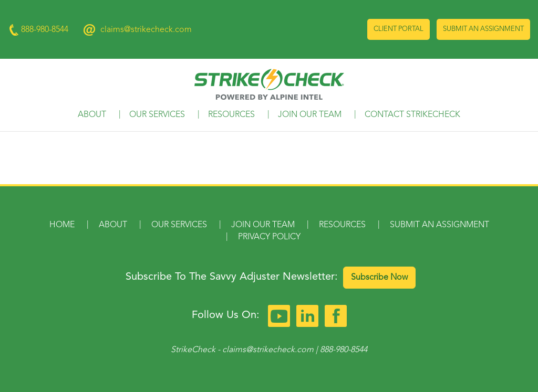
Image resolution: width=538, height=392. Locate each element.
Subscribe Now (379, 278)
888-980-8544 (344, 350)
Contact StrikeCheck (412, 115)
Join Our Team (310, 115)
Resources (231, 115)
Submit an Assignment (483, 29)
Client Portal (399, 29)
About (92, 115)
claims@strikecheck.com (146, 30)
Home (62, 225)
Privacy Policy (269, 237)
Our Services (157, 115)
